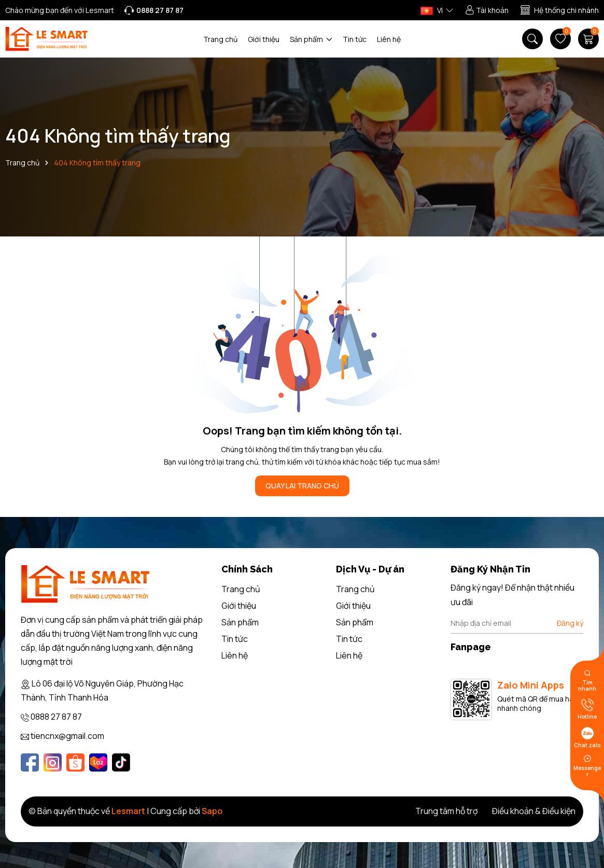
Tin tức (355, 39)
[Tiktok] (121, 762)
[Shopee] (75, 762)
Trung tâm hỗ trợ (446, 811)
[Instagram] (53, 762)
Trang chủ (220, 39)
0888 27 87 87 (56, 717)
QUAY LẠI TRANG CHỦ (302, 486)
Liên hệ (389, 39)
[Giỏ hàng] (588, 39)
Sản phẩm (311, 39)
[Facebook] (30, 762)
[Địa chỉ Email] (517, 623)
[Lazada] (98, 762)
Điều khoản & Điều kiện (534, 811)
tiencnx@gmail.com (67, 736)
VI (432, 10)
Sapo (212, 811)
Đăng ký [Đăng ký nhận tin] (570, 623)
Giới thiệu (264, 39)
